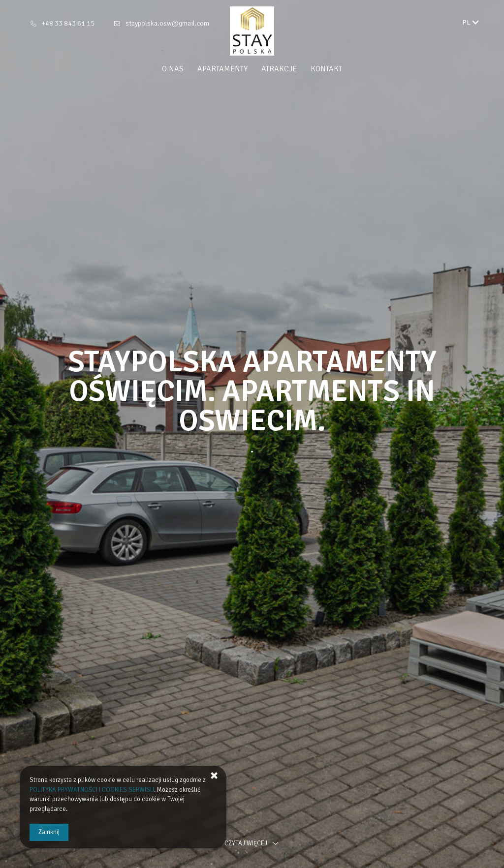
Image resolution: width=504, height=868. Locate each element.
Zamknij (49, 832)
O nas (173, 69)
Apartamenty (222, 69)
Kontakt (326, 69)
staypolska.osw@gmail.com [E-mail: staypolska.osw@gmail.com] (167, 23)
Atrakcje (279, 69)
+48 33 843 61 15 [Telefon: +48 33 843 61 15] (68, 23)
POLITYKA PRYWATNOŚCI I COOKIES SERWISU (92, 790)
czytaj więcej (252, 843)
